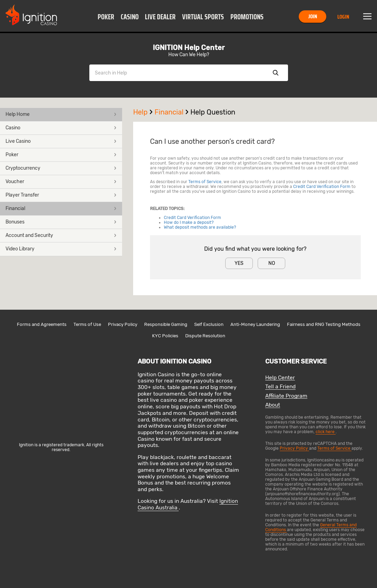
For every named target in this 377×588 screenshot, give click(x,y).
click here (326, 432)
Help (144, 112)
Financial (61, 208)
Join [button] (313, 16)
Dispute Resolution (205, 336)
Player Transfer (61, 195)
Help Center (280, 378)
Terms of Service (205, 182)
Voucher (61, 182)
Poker (106, 17)
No (272, 263)
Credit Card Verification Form (322, 187)
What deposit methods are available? (200, 227)
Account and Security (61, 235)
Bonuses (61, 222)
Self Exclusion (209, 324)
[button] (106, 17)
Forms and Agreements (42, 324)
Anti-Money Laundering (255, 324)
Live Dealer (160, 17)
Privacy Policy (123, 324)
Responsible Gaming (166, 324)
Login (343, 17)
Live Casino (61, 141)
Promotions (247, 17)
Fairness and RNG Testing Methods (324, 324)
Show (276, 73)
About (273, 405)
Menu (367, 17)
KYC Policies (165, 336)
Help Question (213, 112)
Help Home (61, 114)
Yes (239, 263)
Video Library (61, 249)
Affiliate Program (286, 396)
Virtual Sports (203, 17)
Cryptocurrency (61, 168)
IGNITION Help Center (189, 48)
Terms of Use (87, 324)
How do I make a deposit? (189, 222)
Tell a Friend (280, 387)
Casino (130, 17)
